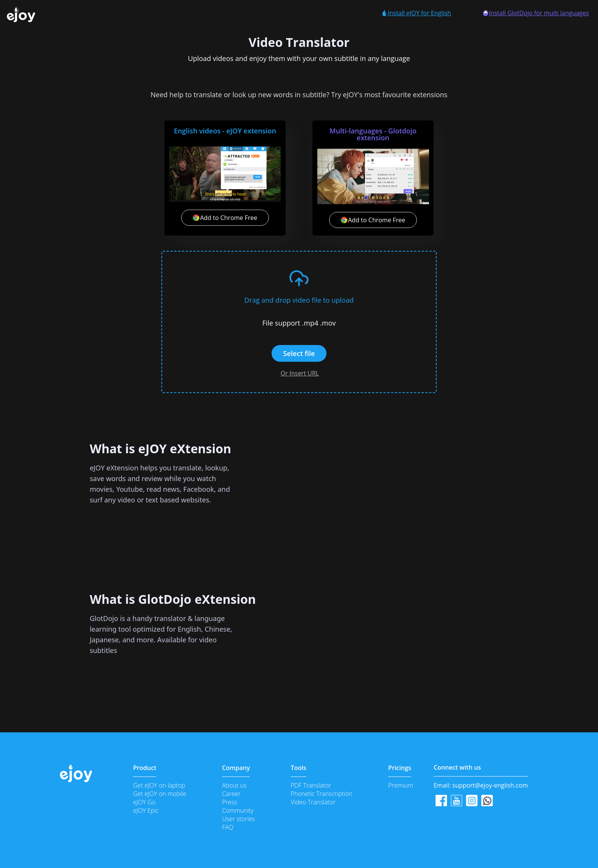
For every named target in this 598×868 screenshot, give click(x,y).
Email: (481, 785)
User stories (238, 819)
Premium (401, 785)
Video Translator (313, 802)
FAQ (228, 827)
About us (234, 785)
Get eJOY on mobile (160, 794)
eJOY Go (144, 802)
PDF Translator (311, 785)
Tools (298, 768)
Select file (299, 353)
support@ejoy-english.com (490, 785)
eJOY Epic (146, 810)
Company (236, 768)
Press (229, 802)
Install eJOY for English (416, 13)
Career (231, 794)
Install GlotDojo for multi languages (536, 13)
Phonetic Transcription (322, 794)
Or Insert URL (300, 373)
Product (145, 768)
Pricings (400, 768)
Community (238, 810)
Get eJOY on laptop (159, 785)
